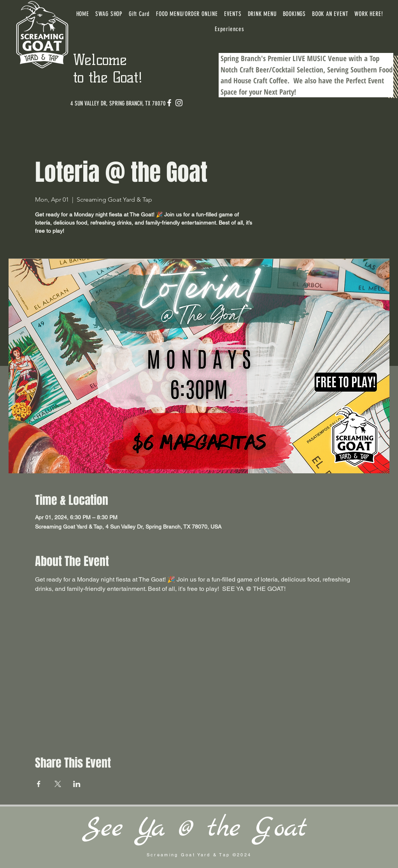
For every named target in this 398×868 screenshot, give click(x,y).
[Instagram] (179, 103)
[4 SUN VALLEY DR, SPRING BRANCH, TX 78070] (118, 104)
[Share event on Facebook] (39, 784)
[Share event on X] (58, 784)
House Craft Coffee (260, 81)
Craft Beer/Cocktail (267, 70)
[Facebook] (169, 103)
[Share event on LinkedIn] (77, 784)
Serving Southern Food (360, 70)
